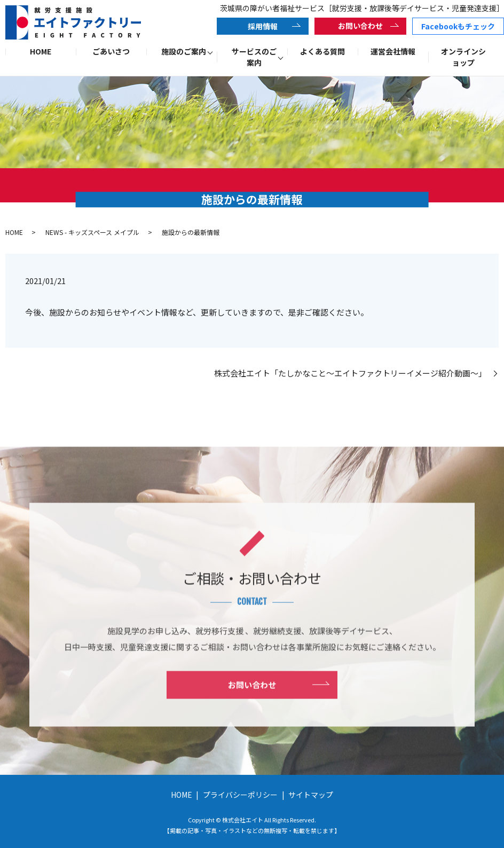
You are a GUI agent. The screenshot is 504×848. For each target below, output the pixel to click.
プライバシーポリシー (240, 795)
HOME (41, 51)
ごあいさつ (111, 51)
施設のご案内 (184, 51)
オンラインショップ (463, 57)
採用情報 (263, 26)
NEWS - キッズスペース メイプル (92, 232)
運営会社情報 (393, 51)
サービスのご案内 (254, 57)
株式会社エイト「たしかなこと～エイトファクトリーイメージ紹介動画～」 (352, 373)
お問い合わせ (360, 26)
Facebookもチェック (458, 26)
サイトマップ (311, 795)
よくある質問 (322, 51)
